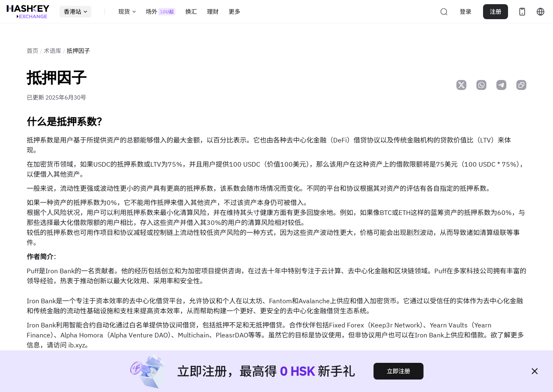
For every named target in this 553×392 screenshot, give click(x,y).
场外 (161, 12)
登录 (466, 12)
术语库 (52, 51)
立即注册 (399, 371)
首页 (32, 51)
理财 (213, 12)
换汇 (191, 12)
